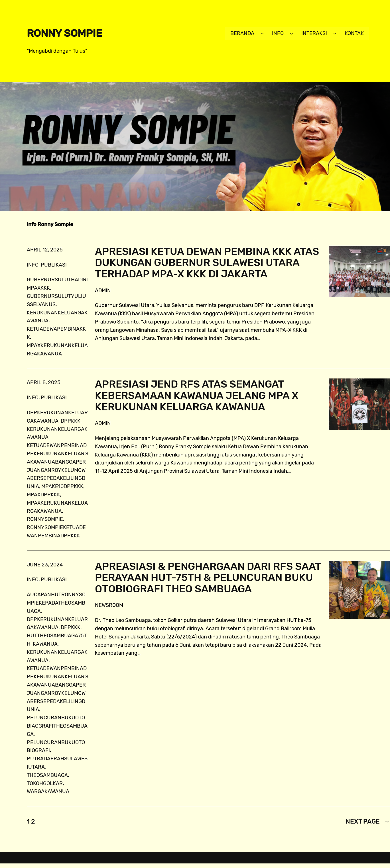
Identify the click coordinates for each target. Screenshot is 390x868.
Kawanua (45, 644)
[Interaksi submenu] (335, 33)
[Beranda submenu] (262, 33)
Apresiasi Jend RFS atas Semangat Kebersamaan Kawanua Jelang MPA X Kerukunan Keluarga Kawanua (197, 395)
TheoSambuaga (47, 775)
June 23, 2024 (45, 565)
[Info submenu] (292, 33)
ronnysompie (45, 519)
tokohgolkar (45, 783)
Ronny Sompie (64, 33)
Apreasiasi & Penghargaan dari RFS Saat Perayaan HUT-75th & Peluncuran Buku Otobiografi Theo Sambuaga (208, 578)
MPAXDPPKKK (43, 495)
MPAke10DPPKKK (62, 486)
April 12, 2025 (45, 250)
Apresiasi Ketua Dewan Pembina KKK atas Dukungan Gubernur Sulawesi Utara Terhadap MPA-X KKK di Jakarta (207, 263)
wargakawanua (48, 791)
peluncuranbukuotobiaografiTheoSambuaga (57, 726)
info (33, 265)
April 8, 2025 (44, 382)
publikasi (54, 265)
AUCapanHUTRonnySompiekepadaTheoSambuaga (56, 603)
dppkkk (71, 421)
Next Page (368, 821)
